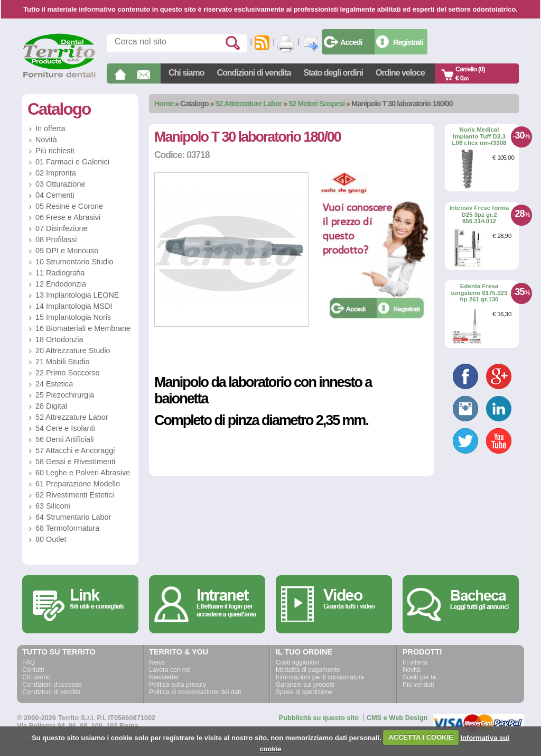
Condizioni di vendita (254, 73)
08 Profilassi (56, 239)
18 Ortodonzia (59, 339)
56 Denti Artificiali (64, 439)
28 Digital (51, 406)
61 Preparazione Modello (78, 484)
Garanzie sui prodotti (305, 685)
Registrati (408, 42)
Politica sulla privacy (178, 685)
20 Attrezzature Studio (73, 351)
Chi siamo (186, 73)
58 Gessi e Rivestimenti (75, 462)
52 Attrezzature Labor (249, 104)
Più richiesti (55, 151)
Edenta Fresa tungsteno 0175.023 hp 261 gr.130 (479, 293)
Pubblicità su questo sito (319, 718)
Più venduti (418, 685)
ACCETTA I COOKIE (421, 737)
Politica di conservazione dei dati (195, 692)
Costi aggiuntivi (297, 662)
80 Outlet (51, 539)
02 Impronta (56, 173)
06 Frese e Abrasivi (68, 217)
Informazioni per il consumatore (320, 677)
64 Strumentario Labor (73, 517)
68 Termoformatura (67, 528)
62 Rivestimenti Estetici (75, 495)
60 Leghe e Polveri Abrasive (83, 473)
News (157, 662)
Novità (46, 140)
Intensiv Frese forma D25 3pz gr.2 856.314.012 (479, 214)
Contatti (33, 670)
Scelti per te (419, 677)
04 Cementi (55, 195)
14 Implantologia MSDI (74, 306)
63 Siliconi (53, 506)
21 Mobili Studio (62, 362)
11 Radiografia (60, 273)
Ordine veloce (400, 73)
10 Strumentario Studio (74, 262)
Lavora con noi (170, 670)
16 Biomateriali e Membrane (83, 328)
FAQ (29, 662)
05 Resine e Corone (69, 206)
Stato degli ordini (333, 73)
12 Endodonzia (61, 284)
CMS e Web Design (397, 718)
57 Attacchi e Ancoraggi (75, 450)
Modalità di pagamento (308, 670)
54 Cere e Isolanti (65, 428)
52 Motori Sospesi (316, 104)
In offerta (50, 128)
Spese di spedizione (304, 692)
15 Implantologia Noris (73, 317)
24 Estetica (54, 384)
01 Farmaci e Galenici (72, 162)
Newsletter (164, 677)
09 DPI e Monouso (67, 251)
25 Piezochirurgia (65, 395)
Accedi (351, 42)
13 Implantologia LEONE (77, 295)
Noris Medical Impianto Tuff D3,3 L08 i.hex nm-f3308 (479, 136)
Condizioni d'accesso (52, 685)
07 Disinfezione (61, 228)
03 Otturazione (60, 184)
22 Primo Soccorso (68, 373)
